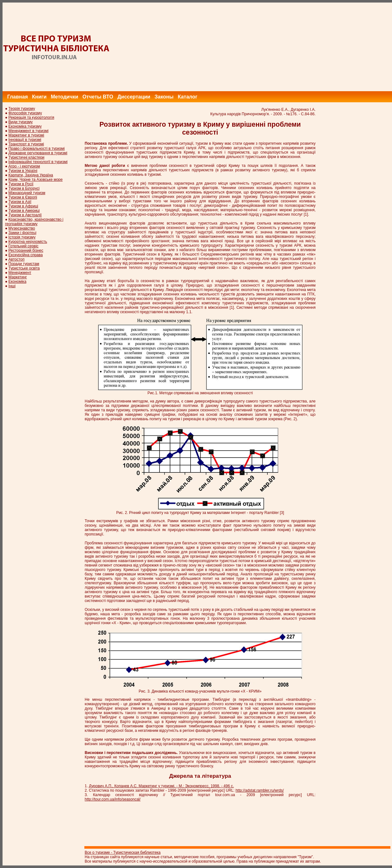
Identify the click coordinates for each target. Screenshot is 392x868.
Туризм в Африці (23, 206)
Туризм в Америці (24, 211)
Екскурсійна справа (26, 255)
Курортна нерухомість (28, 242)
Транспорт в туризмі (26, 144)
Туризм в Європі (23, 197)
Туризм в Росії (21, 184)
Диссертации (134, 97)
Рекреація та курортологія (31, 117)
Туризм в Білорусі (24, 188)
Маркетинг (18, 277)
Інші (12, 286)
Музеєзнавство (22, 228)
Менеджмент (20, 273)
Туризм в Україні (23, 171)
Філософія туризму (25, 113)
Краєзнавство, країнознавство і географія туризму (34, 222)
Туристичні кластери (26, 157)
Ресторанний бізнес (26, 250)
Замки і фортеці (23, 233)
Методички (64, 97)
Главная (18, 97)
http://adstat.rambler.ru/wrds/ (260, 790)
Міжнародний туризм (27, 193)
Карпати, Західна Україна (31, 175)
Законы (164, 97)
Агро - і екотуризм (24, 166)
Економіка (17, 282)
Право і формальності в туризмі (37, 149)
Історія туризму (22, 237)
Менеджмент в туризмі (29, 131)
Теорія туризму (22, 109)
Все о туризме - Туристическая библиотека (123, 852)
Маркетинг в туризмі (26, 135)
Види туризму (21, 122)
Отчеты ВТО (98, 97)
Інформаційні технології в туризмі (38, 162)
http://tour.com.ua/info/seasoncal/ (113, 799)
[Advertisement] (277, 47)
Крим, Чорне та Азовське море (36, 180)
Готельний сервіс (24, 246)
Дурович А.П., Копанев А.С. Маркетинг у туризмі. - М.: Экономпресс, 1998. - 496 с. (161, 786)
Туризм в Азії (20, 202)
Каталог (187, 97)
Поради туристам (24, 264)
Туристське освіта (24, 268)
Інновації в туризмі (25, 140)
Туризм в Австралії (25, 215)
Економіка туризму (25, 126)
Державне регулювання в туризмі (38, 153)
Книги (39, 97)
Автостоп (17, 259)
